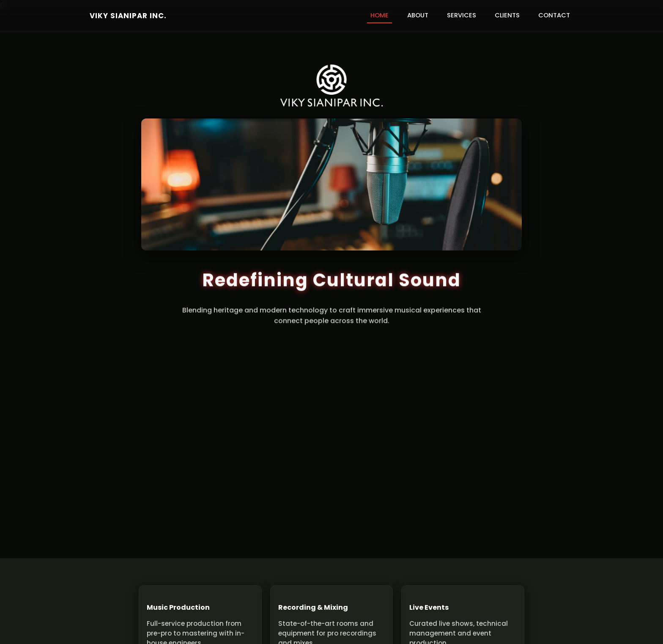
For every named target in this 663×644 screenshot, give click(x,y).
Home (379, 15)
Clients (507, 15)
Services (462, 15)
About (418, 15)
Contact (554, 15)
